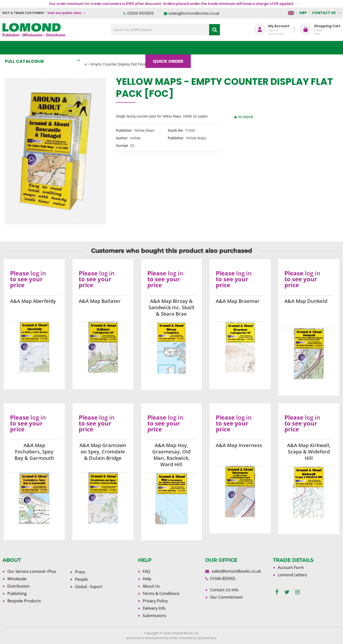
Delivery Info (154, 608)
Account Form (291, 567)
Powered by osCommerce (198, 638)
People (81, 579)
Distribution (19, 586)
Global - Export (89, 587)
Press (80, 572)
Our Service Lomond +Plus (32, 571)
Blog (207, 48)
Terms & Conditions (161, 593)
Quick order (170, 48)
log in (38, 273)
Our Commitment (226, 597)
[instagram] (298, 592)
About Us (239, 48)
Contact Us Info (224, 590)
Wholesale (17, 579)
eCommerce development (146, 638)
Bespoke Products (24, 601)
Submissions (154, 616)
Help (147, 579)
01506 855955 (140, 13)
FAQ (146, 571)
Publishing (17, 593)
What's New (109, 48)
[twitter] (287, 592)
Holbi (174, 638)
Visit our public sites (64, 13)
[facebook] (277, 592)
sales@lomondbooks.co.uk (194, 13)
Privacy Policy (155, 601)
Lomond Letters (292, 575)
